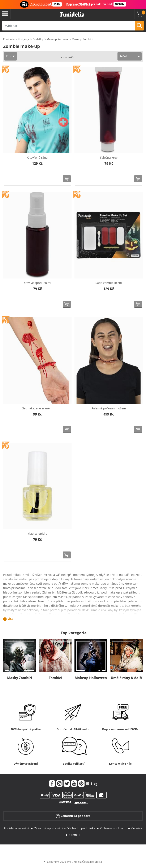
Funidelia (9, 39)
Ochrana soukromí (113, 828)
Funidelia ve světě (17, 828)
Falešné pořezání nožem (109, 408)
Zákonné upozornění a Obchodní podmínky (65, 828)
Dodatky (38, 39)
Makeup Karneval (57, 39)
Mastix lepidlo (37, 534)
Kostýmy (23, 39)
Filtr (9, 56)
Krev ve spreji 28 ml (37, 283)
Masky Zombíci (20, 678)
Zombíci (55, 678)
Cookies (137, 828)
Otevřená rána (37, 158)
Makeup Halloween (91, 678)
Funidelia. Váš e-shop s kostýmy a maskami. (72, 14)
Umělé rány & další (126, 678)
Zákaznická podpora (73, 816)
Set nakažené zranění (37, 408)
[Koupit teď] (67, 179)
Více (10, 619)
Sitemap (75, 835)
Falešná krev (109, 158)
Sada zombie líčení (109, 283)
